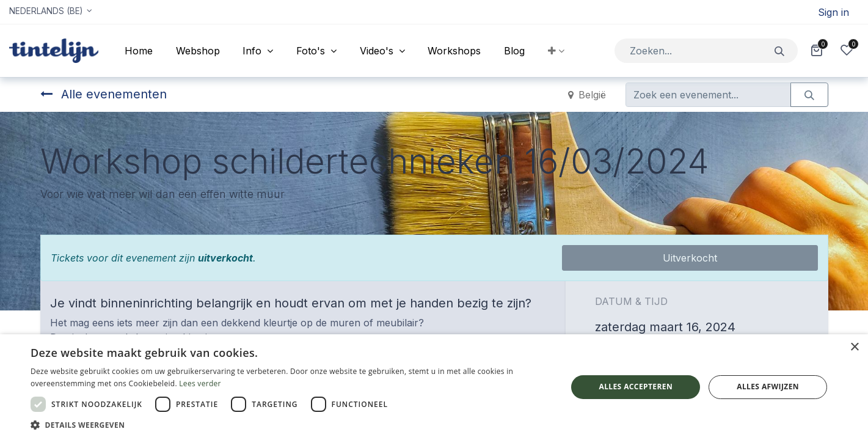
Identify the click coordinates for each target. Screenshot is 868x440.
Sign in (833, 12)
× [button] (854, 347)
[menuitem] (139, 51)
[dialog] (434, 387)
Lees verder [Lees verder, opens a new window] (200, 383)
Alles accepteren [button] (636, 387)
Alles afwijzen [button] (768, 387)
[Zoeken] (780, 50)
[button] (556, 51)
